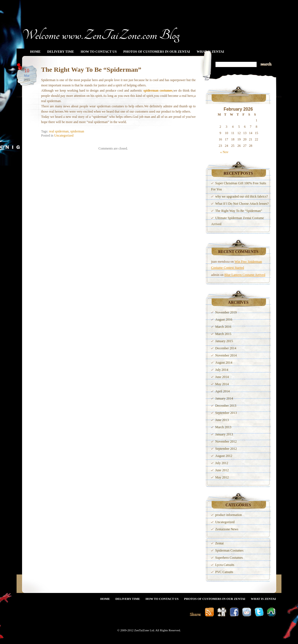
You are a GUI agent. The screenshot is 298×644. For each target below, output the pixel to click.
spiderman (77, 131)
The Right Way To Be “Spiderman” (91, 70)
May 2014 (222, 384)
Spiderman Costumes (229, 550)
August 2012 (224, 456)
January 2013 (224, 434)
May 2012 (222, 477)
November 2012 (226, 441)
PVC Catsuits (224, 572)
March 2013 (223, 427)
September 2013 (226, 413)
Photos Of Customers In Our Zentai (157, 52)
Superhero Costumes (229, 558)
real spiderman (59, 131)
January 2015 (224, 341)
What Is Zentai (210, 52)
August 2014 (224, 363)
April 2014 (222, 391)
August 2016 (224, 320)
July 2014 (222, 370)
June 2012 (222, 470)
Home (35, 52)
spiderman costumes (158, 91)
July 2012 (222, 463)
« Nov (224, 152)
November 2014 (226, 355)
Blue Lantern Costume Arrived (245, 275)
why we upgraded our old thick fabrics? (242, 196)
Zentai (219, 543)
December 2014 (226, 348)
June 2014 (222, 377)
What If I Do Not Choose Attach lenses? (242, 204)
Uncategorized (64, 135)
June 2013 (222, 420)
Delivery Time (61, 52)
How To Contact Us (99, 52)
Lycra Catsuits (225, 565)
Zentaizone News (227, 529)
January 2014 (224, 398)
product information (228, 515)
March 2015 (223, 334)
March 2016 (223, 327)
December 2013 (226, 406)
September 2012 (226, 449)
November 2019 (226, 312)
